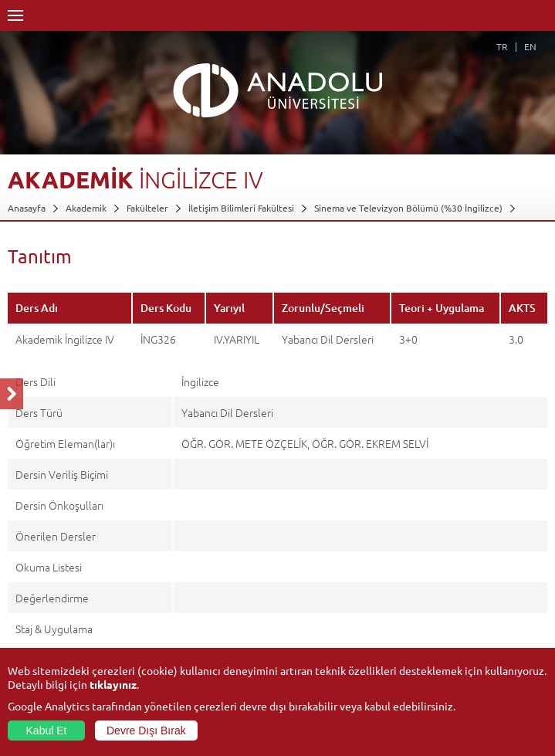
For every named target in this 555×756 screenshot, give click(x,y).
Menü (15, 15)
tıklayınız (113, 684)
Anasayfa (27, 208)
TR (502, 46)
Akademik (86, 208)
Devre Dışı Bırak (146, 731)
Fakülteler (147, 208)
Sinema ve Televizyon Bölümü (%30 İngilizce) (408, 208)
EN (530, 46)
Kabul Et (47, 731)
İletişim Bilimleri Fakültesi (241, 208)
